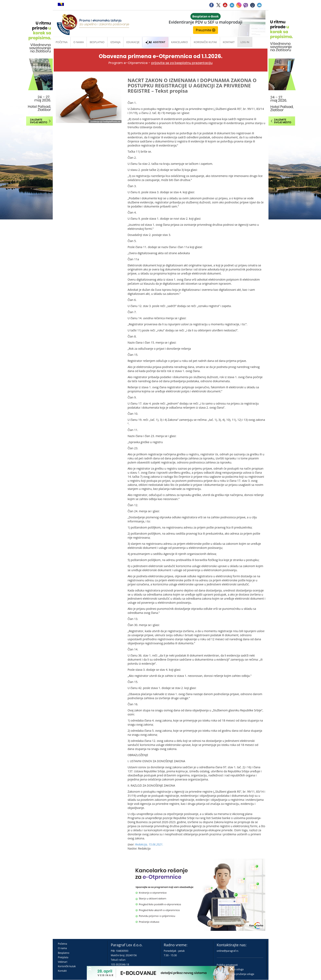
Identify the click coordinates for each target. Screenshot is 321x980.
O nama (79, 42)
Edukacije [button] (133, 42)
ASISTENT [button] (155, 42)
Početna (62, 42)
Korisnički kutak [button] (205, 42)
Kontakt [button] (229, 42)
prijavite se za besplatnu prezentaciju (182, 63)
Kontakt (62, 971)
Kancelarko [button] (179, 42)
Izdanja (115, 42)
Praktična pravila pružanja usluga (236, 974)
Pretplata (63, 957)
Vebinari (63, 962)
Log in (245, 42)
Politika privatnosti (227, 965)
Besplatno (97, 42)
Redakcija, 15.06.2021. (149, 844)
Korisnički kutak (67, 966)
